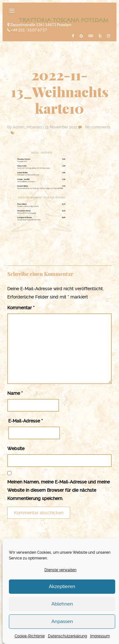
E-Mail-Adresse (26, 421)
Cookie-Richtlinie (30, 636)
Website (16, 449)
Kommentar (21, 308)
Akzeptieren (62, 586)
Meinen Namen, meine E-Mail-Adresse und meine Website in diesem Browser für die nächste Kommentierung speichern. (59, 490)
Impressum (100, 636)
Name (15, 393)
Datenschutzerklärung (67, 636)
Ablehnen (62, 604)
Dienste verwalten (60, 570)
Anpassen (62, 621)
